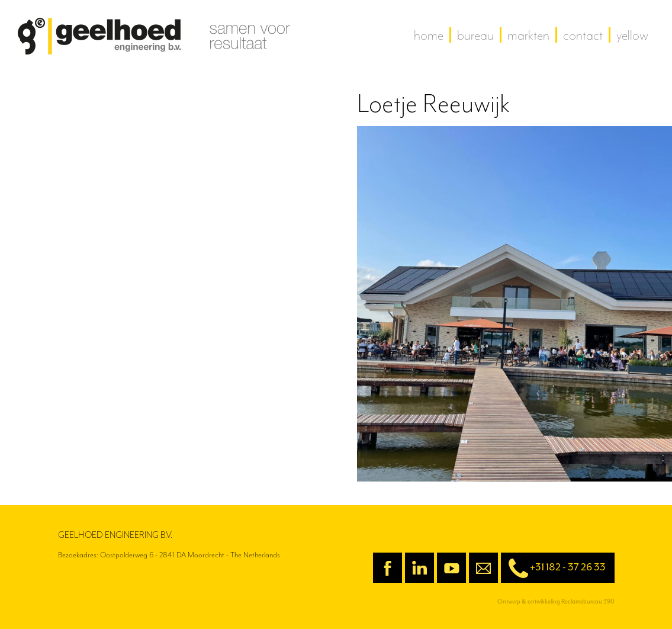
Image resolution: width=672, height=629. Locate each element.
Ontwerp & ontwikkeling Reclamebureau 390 (556, 601)
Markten (528, 35)
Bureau (475, 35)
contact (583, 35)
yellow (632, 35)
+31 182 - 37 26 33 (553, 568)
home (429, 35)
